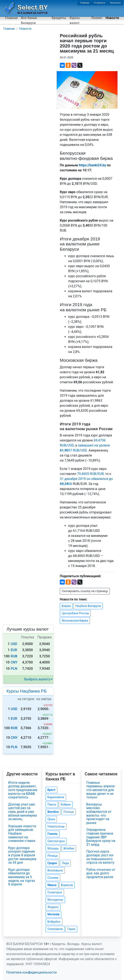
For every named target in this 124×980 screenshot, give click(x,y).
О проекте (100, 3)
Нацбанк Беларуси (88, 606)
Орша (51, 819)
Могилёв (53, 914)
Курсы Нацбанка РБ (27, 691)
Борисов (67, 885)
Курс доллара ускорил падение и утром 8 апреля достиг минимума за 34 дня (22, 855)
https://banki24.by (92, 165)
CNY (14, 662)
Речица (52, 856)
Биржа (66, 606)
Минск (52, 885)
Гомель (53, 834)
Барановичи (56, 797)
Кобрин (66, 804)
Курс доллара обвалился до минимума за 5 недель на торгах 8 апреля (22, 877)
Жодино (53, 907)
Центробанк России (75, 613)
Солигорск (55, 892)
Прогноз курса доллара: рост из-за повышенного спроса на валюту (100, 857)
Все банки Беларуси (29, 20)
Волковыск (55, 870)
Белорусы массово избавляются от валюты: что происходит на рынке (99, 814)
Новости (112, 18)
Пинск (52, 804)
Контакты (116, 3)
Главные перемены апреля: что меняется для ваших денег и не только (101, 790)
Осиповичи (55, 929)
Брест (51, 790)
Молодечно (55, 900)
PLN (14, 669)
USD (14, 644)
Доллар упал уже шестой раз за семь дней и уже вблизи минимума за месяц (22, 812)
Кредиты (59, 18)
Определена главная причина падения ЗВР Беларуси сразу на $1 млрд (101, 837)
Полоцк (69, 812)
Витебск (53, 812)
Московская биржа (75, 621)
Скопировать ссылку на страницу (85, 591)
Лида (65, 863)
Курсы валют (75, 20)
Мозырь (53, 848)
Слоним (53, 878)
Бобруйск (54, 922)
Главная (85, 3)
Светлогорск (56, 841)
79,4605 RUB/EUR (90, 474)
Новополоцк (56, 826)
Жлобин (69, 848)
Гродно (52, 863)
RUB (14, 656)
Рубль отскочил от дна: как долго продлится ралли (101, 873)
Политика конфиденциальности (31, 972)
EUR (14, 650)
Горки (71, 929)
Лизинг (97, 18)
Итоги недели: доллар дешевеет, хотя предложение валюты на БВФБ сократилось (23, 790)
